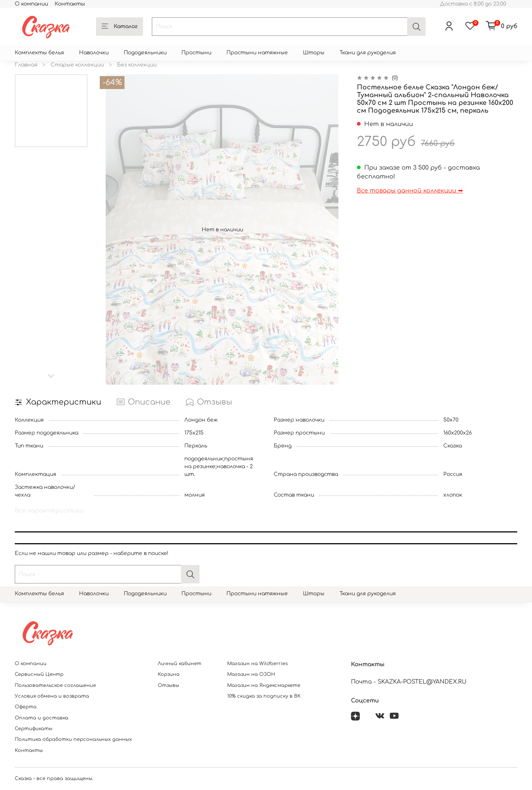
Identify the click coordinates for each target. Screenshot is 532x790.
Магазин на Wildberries (258, 664)
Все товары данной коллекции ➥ (410, 191)
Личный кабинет (180, 664)
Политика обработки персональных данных (73, 739)
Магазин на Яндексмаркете (264, 685)
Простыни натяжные (257, 53)
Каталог (120, 27)
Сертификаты (34, 729)
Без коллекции (137, 65)
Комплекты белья (39, 53)
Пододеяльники (145, 53)
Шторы (314, 53)
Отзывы (168, 685)
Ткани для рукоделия (368, 53)
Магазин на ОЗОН (251, 674)
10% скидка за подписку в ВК (264, 696)
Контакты (70, 4)
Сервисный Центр (39, 674)
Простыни (196, 53)
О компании (31, 4)
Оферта (26, 707)
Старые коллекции (77, 65)
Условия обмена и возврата (52, 696)
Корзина (169, 674)
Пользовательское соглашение (55, 685)
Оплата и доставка (42, 718)
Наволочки (94, 53)
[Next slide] (51, 376)
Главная (26, 65)
